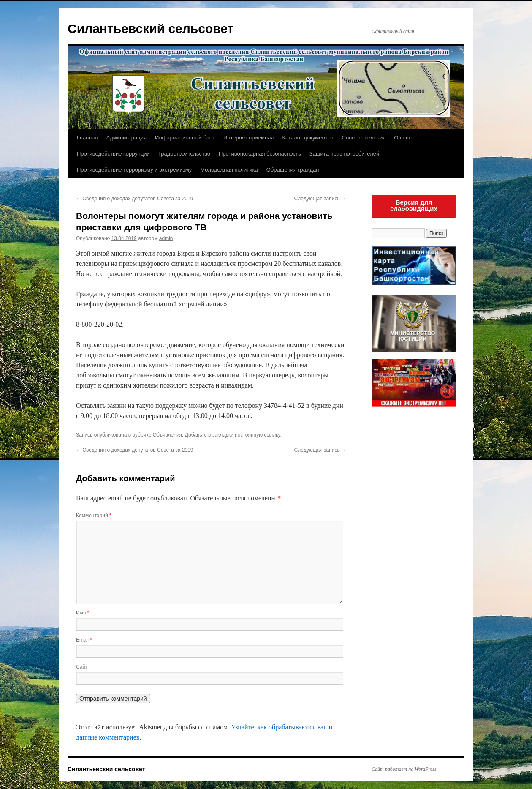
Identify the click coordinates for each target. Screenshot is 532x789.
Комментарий (94, 516)
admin (166, 238)
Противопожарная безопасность (260, 154)
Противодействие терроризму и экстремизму (134, 170)
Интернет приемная (248, 138)
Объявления (167, 435)
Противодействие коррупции (113, 154)
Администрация (126, 138)
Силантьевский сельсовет (151, 29)
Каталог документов (308, 138)
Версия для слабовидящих (414, 205)
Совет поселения (364, 138)
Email (84, 640)
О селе (403, 138)
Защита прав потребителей (344, 154)
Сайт (82, 667)
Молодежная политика (229, 170)
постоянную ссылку (257, 435)
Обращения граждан (293, 170)
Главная (87, 138)
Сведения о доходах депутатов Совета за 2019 (134, 199)
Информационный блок (185, 138)
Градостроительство (184, 154)
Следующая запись (320, 199)
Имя (83, 613)
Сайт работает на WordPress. (405, 769)
